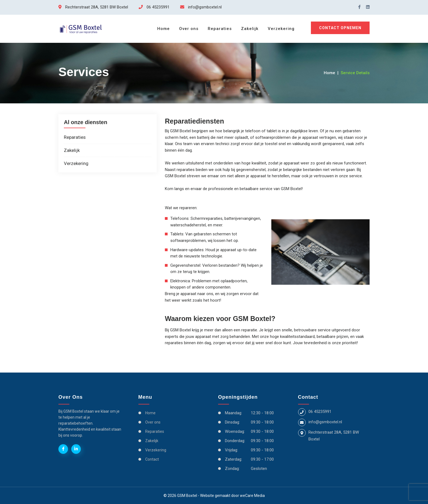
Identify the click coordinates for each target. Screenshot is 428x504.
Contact (152, 459)
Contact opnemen (340, 28)
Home (164, 29)
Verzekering (281, 29)
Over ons (189, 29)
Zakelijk (250, 29)
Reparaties (220, 29)
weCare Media (252, 496)
